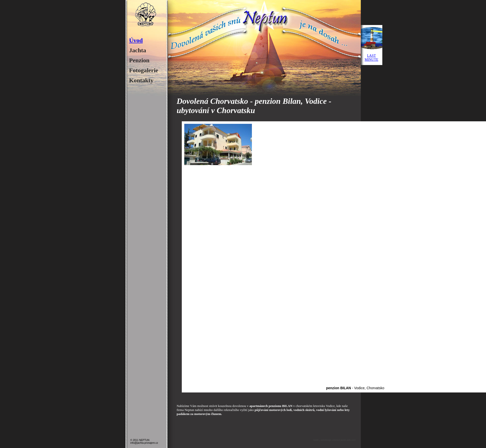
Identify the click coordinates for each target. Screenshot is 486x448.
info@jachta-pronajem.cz (144, 443)
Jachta (138, 50)
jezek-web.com (348, 440)
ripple (316, 440)
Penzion (139, 60)
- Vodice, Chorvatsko (355, 388)
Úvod (136, 40)
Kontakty (141, 80)
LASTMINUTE (371, 58)
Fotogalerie (144, 70)
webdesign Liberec (330, 440)
